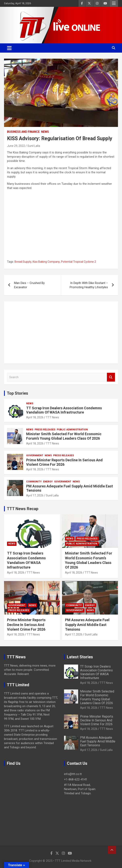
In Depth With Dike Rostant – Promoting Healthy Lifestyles (89, 285)
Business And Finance (23, 132)
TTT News (52, 417)
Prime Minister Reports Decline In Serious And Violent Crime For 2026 (26, 625)
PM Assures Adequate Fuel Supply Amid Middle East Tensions (87, 625)
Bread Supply (23, 262)
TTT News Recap (23, 509)
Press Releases (45, 430)
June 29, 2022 (16, 146)
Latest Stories (80, 657)
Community (34, 482)
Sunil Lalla (34, 146)
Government (35, 455)
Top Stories (18, 393)
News (45, 132)
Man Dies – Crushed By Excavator (29, 285)
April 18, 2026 (35, 417)
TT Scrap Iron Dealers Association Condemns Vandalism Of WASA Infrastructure (64, 410)
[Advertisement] (61, 333)
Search (111, 377)
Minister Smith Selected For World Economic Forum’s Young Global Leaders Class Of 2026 (64, 436)
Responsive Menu (114, 3)
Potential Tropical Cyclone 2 (79, 262)
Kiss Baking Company (46, 262)
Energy (48, 482)
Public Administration (72, 430)
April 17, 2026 (35, 495)
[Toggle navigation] (9, 48)
